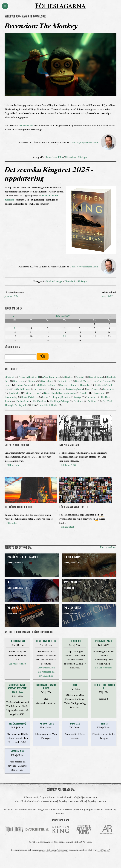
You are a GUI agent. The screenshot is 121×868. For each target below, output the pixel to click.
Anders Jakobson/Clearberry (54, 850)
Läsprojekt (109, 389)
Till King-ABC (68, 465)
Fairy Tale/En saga (102, 381)
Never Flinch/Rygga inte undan (60, 393)
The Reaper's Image (60, 401)
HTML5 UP (104, 850)
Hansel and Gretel (73, 582)
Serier (45, 397)
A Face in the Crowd (29, 377)
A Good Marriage (51, 377)
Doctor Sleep (64, 381)
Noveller (84, 393)
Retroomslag (11, 397)
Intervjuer (39, 389)
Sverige (58, 282)
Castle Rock (47, 381)
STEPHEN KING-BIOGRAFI (17, 445)
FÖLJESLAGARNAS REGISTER (74, 507)
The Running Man (72, 557)
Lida (9, 582)
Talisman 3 (92, 397)
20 (64, 337)
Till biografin (13, 465)
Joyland (58, 389)
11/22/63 (9, 377)
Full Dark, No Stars (45, 385)
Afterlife (68, 377)
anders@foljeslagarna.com (85, 143)
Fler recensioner (108, 548)
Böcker (50, 282)
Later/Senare (93, 389)
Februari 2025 (63, 317)
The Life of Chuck (72, 608)
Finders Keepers (24, 385)
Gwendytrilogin (68, 385)
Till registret (67, 527)
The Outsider (39, 401)
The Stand (78, 401)
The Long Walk (14, 608)
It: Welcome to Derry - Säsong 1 (22, 557)
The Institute (23, 401)
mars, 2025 (108, 296)
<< (14, 317)
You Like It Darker (49, 405)
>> (109, 317)
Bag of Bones (96, 377)
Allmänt (80, 377)
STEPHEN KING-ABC (69, 445)
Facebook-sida (60, 810)
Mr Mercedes (32, 393)
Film (60, 158)
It (48, 389)
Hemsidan (85, 385)
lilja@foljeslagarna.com (94, 802)
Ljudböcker (15, 393)
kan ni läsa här (26, 126)
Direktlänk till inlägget (77, 158)
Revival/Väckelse (30, 397)
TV (33, 405)
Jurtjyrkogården (74, 389)
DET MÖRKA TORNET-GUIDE (18, 507)
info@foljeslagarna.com (85, 798)
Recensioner (52, 158)
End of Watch (82, 381)
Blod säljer (19, 381)
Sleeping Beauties (61, 397)
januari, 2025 (11, 296)
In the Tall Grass (22, 389)
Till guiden (12, 523)
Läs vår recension (17, 664)
